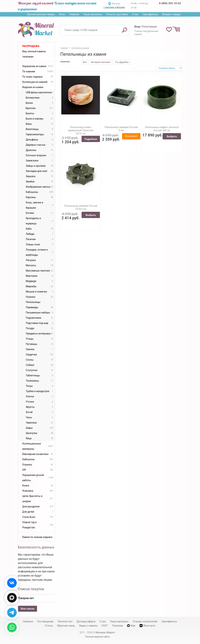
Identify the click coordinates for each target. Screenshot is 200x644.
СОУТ (105, 626)
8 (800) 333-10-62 (170, 3)
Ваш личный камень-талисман (34, 54)
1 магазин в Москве (114, 7)
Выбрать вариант (172, 137)
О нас (135, 14)
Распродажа (31, 46)
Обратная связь (66, 626)
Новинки (74, 14)
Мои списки (28, 609)
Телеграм (118, 626)
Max (131, 626)
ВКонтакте (147, 626)
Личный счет (65, 621)
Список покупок (31, 589)
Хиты (62, 14)
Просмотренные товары (41, 14)
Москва (116, 3)
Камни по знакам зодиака (37, 537)
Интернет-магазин (101, 62)
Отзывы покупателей (145, 621)
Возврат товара (171, 14)
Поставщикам (45, 621)
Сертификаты (150, 14)
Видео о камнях (88, 626)
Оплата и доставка (117, 14)
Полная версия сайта (97, 637)
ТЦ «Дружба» (122, 62)
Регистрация (149, 27)
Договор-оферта (86, 621)
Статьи (49, 626)
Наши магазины (93, 14)
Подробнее (91, 139)
